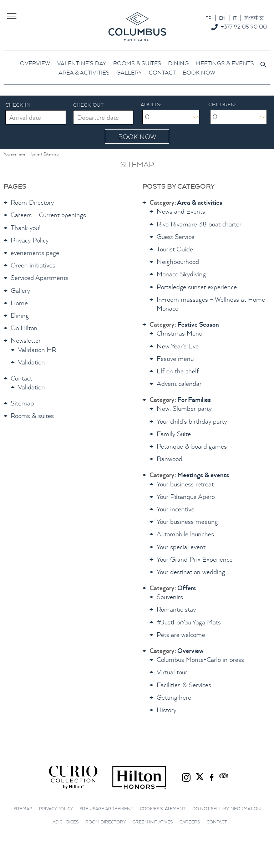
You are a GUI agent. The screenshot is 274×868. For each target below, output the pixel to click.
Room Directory (32, 202)
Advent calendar (179, 384)
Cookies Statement (163, 809)
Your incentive (176, 509)
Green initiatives (33, 265)
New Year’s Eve (178, 346)
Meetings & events (203, 475)
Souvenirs (170, 597)
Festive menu (175, 359)
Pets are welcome (181, 635)
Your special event (181, 547)
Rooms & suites (32, 416)
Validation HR (37, 350)
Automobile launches (185, 534)
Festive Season (198, 324)
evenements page (35, 253)
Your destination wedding (191, 572)
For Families (194, 400)
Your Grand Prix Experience (195, 559)
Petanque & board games (192, 446)
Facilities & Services (184, 685)
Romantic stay (176, 609)
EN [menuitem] (222, 18)
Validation (31, 362)
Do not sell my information (227, 809)
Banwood (169, 459)
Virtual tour (172, 672)
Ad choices (65, 822)
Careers (190, 822)
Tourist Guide (175, 249)
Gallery (20, 290)
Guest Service (176, 237)
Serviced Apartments (40, 278)
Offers (187, 588)
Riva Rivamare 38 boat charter (199, 224)
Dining (20, 315)
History (166, 710)
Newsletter (26, 340)
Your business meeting (187, 522)
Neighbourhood (178, 262)
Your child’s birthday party (192, 421)
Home (19, 303)
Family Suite (174, 434)
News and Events (181, 211)
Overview (190, 651)
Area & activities (200, 202)
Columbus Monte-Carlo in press (200, 660)
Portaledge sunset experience (197, 287)
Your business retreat (185, 484)
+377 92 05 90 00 (244, 26)
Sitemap (22, 403)
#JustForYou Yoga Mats (189, 622)
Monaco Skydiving (181, 274)
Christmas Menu (179, 333)
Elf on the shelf (178, 371)
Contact (21, 378)
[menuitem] (209, 18)
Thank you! (26, 228)
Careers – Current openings (48, 215)
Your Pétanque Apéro (186, 497)
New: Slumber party (184, 409)
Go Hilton (24, 328)
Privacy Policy (30, 240)
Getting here (174, 697)
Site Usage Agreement (106, 809)
